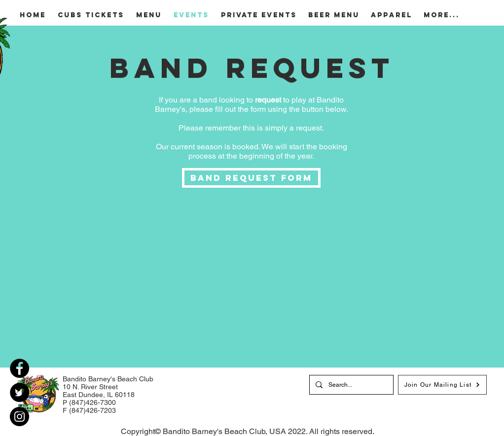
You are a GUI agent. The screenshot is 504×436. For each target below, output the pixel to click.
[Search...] (350, 385)
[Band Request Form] (251, 178)
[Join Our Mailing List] (442, 385)
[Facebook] (19, 368)
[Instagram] (19, 417)
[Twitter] (19, 392)
